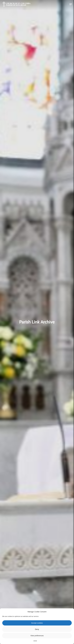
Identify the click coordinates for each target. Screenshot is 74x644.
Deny (37, 629)
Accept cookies (37, 623)
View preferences (37, 636)
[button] (71, 4)
